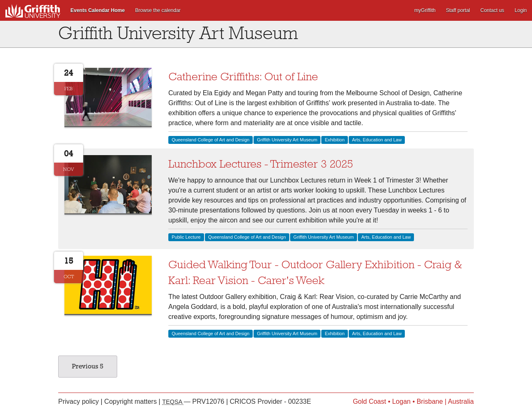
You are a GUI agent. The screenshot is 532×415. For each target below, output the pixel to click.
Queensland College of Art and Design (211, 140)
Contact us (492, 10)
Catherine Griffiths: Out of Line (243, 77)
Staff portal (458, 10)
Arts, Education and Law (377, 140)
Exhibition (335, 140)
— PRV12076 (194, 401)
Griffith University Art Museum (287, 140)
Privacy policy (79, 401)
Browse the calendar (158, 10)
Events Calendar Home (98, 10)
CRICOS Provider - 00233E (271, 401)
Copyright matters (132, 401)
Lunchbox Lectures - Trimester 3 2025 (261, 164)
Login (521, 10)
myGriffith (425, 10)
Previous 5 (88, 366)
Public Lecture (186, 237)
